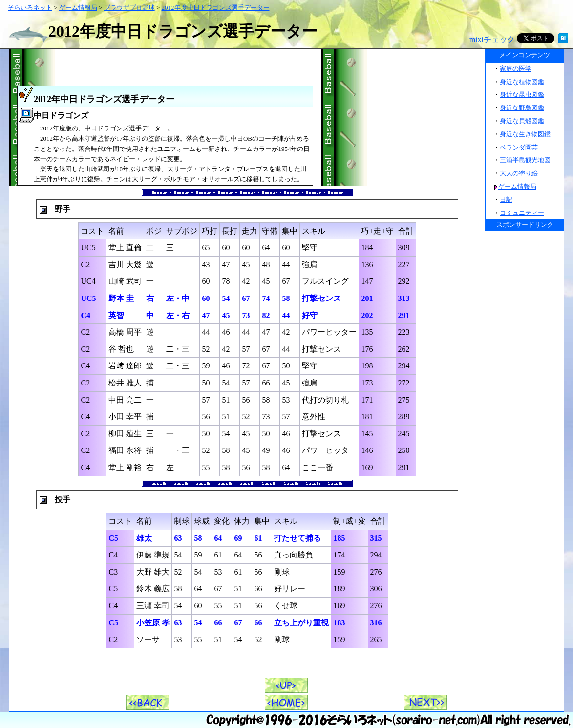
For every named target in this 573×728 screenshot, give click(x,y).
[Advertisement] (403, 117)
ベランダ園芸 (519, 147)
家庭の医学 (516, 69)
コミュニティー (522, 213)
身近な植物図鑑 (522, 82)
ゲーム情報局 (78, 8)
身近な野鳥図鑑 (522, 108)
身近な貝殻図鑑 (522, 121)
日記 (506, 200)
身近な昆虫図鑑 (522, 95)
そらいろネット (30, 8)
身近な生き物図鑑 (525, 134)
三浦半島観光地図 (525, 160)
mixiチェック (492, 39)
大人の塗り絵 (519, 173)
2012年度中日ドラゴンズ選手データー (216, 8)
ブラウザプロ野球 (129, 8)
